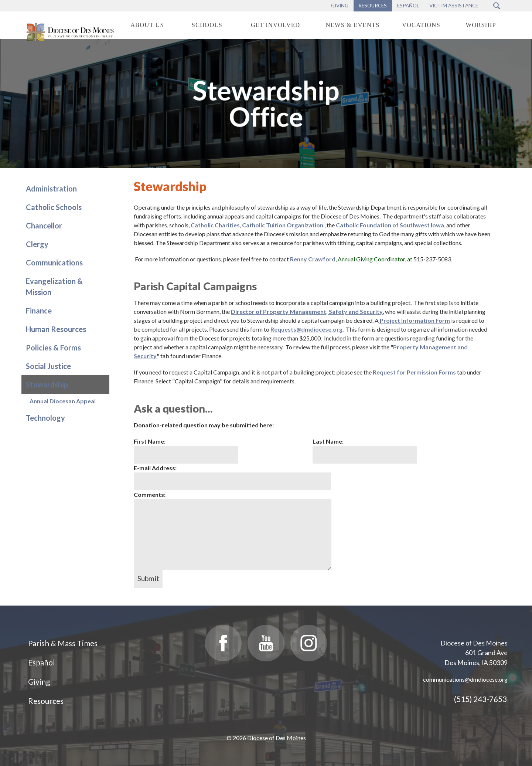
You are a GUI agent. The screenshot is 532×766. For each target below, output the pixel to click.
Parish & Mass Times (63, 643)
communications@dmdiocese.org (465, 679)
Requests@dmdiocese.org (306, 329)
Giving (39, 682)
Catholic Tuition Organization (283, 225)
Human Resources (56, 329)
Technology (45, 418)
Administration (51, 189)
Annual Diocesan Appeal (63, 401)
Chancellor (44, 226)
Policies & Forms (53, 348)
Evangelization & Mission (54, 287)
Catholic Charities (215, 225)
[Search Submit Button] (497, 6)
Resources (46, 701)
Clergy (37, 244)
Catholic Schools (54, 207)
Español (42, 662)
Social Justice (48, 366)
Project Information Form (415, 320)
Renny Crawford (313, 259)
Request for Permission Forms (414, 372)
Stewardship (47, 384)
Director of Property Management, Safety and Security (307, 311)
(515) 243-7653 (480, 699)
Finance (39, 311)
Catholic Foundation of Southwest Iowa (390, 225)
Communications (54, 262)
